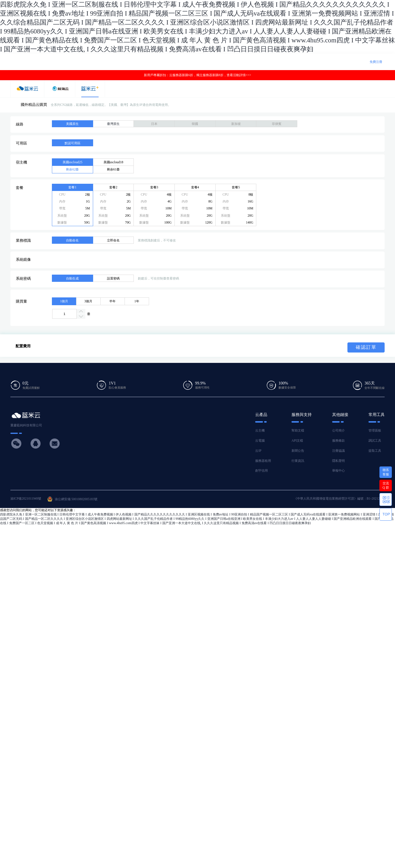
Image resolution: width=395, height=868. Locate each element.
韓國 (195, 124)
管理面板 (375, 430)
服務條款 (338, 440)
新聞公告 (298, 451)
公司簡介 (338, 430)
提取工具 (375, 451)
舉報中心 (338, 470)
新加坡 (236, 124)
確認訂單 (366, 347)
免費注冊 (376, 62)
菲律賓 (277, 124)
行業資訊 (298, 461)
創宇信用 (262, 470)
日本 (154, 124)
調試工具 (375, 440)
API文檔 (297, 440)
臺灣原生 (113, 124)
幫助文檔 (298, 430)
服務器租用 (263, 461)
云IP (258, 451)
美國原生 (72, 124)
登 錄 (359, 62)
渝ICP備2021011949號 (26, 498)
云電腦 (260, 440)
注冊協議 (338, 451)
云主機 (260, 430)
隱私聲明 (338, 461)
